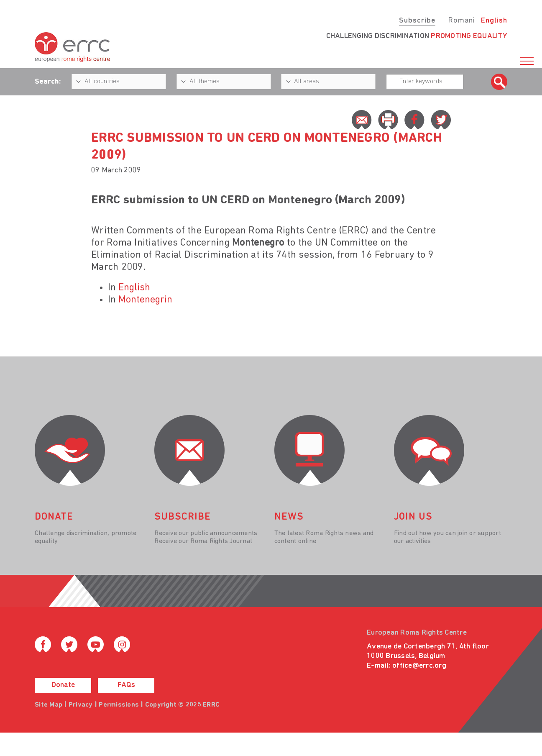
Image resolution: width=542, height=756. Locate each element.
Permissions (119, 705)
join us (413, 517)
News (289, 517)
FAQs (126, 685)
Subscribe (417, 21)
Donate (63, 685)
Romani (461, 21)
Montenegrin (145, 300)
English (494, 21)
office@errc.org (419, 666)
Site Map (49, 705)
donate (54, 517)
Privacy (81, 705)
